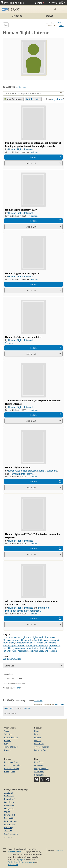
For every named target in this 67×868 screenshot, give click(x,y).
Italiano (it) (9, 818)
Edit (6, 25)
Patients (7, 651)
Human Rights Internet (21, 149)
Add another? (22, 87)
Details (30, 99)
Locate (33, 157)
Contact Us (39, 765)
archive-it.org (13, 865)
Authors (38, 737)
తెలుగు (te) (8, 831)
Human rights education (18, 467)
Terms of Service (11, 747)
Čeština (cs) (9, 796)
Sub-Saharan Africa (12, 659)
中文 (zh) (8, 837)
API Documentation (13, 765)
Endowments (50, 643)
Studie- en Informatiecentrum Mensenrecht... (27, 609)
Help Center (39, 762)
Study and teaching (48, 651)
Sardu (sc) (8, 828)
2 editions (34, 152)
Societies (34, 651)
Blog (6, 744)
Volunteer (8, 734)
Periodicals (44, 637)
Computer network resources (29, 643)
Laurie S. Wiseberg (47, 471)
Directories (8, 637)
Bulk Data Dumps (12, 769)
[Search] (31, 93)
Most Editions (12, 99)
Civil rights (33, 637)
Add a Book (39, 772)
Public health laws (20, 651)
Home (37, 731)
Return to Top (40, 750)
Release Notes (40, 775)
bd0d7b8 (59, 850)
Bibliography (26, 640)
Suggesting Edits (41, 769)
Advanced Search (42, 747)
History (61, 26)
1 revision (38, 700)
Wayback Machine (15, 862)
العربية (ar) (8, 793)
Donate (40, 3)
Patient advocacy (48, 648)
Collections (39, 744)
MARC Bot (60, 23)
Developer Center (12, 762)
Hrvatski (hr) (10, 815)
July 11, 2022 (9, 708)
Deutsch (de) (10, 799)
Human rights (21, 637)
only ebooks (57, 99)
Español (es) (9, 805)
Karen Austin (15, 471)
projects (22, 859)
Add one (17, 688)
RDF (57, 704)
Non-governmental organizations (24, 648)
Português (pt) (10, 821)
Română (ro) (10, 824)
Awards (16, 640)
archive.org (29, 862)
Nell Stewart (30, 471)
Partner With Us (11, 737)
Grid (38, 99)
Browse (44, 16)
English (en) (9, 802)
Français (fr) (9, 808)
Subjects (38, 741)
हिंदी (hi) (7, 812)
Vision (7, 731)
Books (37, 734)
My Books (17, 16)
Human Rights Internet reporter (23, 273)
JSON (62, 704)
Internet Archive (15, 852)
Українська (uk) (11, 834)
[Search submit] (55, 9)
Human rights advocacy (36, 645)
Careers (8, 741)
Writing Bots (10, 772)
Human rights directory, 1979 (21, 210)
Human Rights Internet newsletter (24, 337)
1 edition (33, 216)
